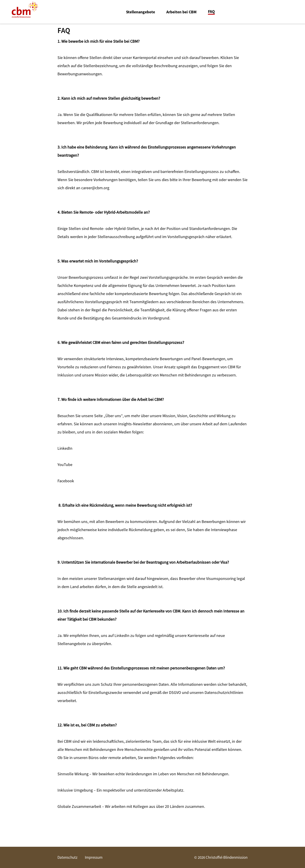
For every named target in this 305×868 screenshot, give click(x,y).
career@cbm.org (95, 188)
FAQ (211, 12)
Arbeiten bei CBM (181, 12)
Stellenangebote (141, 12)
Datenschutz (67, 857)
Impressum (94, 857)
